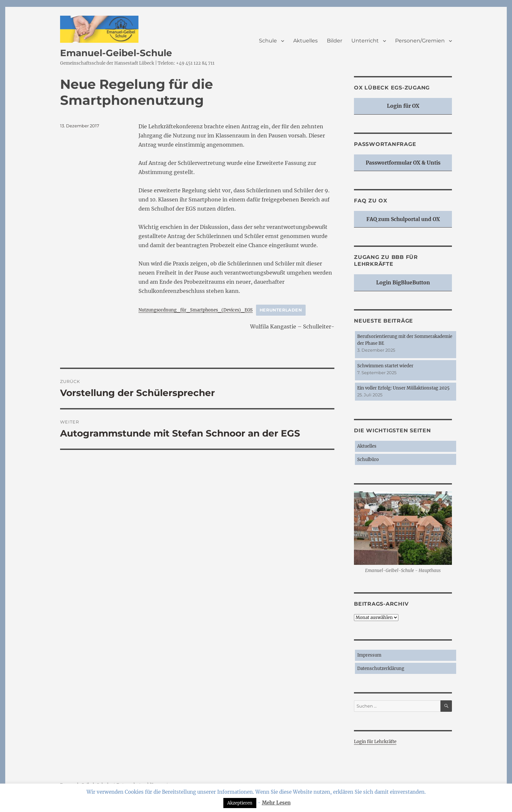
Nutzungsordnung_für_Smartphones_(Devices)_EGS (196, 310)
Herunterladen (281, 310)
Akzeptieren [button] (240, 803)
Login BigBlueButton (403, 283)
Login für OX (403, 106)
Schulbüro (368, 460)
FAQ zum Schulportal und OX (403, 219)
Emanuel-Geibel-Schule (116, 53)
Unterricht (365, 41)
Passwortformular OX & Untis (403, 163)
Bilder (335, 41)
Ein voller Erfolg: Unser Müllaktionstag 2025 (403, 388)
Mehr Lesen (276, 803)
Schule (268, 41)
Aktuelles (305, 41)
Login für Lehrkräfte (375, 742)
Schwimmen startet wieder (385, 366)
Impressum (369, 655)
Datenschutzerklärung (381, 669)
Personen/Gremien (420, 41)
